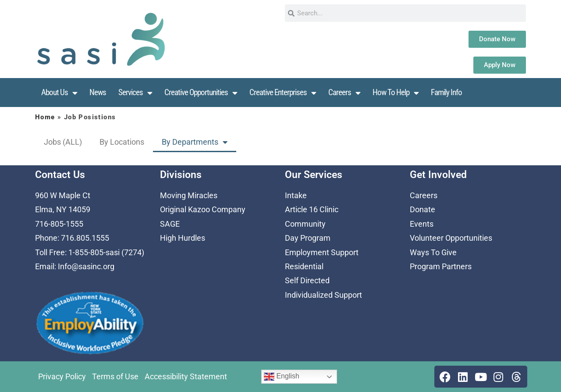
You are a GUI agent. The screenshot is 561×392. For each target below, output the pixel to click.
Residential (304, 266)
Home (45, 117)
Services (135, 93)
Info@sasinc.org (86, 266)
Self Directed (307, 280)
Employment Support (322, 252)
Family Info (446, 92)
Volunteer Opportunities (451, 238)
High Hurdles (183, 238)
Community (305, 224)
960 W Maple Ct (63, 195)
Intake (296, 195)
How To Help (396, 93)
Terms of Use (115, 376)
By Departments (195, 142)
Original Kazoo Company (203, 209)
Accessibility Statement (186, 376)
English (282, 377)
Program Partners (441, 266)
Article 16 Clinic (312, 209)
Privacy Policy (62, 376)
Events (422, 224)
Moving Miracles (189, 195)
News (98, 92)
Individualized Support (323, 295)
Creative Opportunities (201, 93)
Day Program (308, 238)
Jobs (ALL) (63, 142)
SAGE (170, 224)
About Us (59, 93)
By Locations (122, 142)
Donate (423, 209)
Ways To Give (433, 252)
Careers (344, 93)
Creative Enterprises (283, 93)
